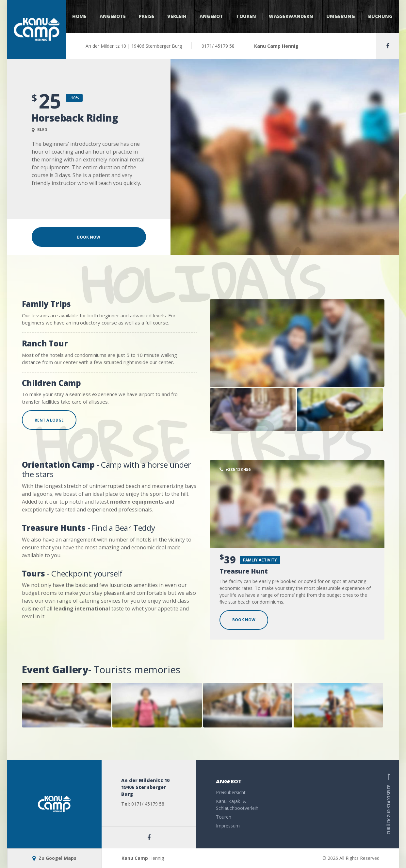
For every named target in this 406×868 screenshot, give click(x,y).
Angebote (113, 16)
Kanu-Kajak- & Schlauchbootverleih (237, 805)
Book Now (89, 237)
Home (79, 16)
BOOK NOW (244, 620)
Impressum (228, 826)
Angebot (211, 16)
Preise (147, 16)
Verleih (177, 16)
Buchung (380, 16)
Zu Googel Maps (54, 858)
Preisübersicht (231, 792)
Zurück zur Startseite (389, 804)
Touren (246, 16)
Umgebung (341, 16)
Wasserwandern (291, 16)
